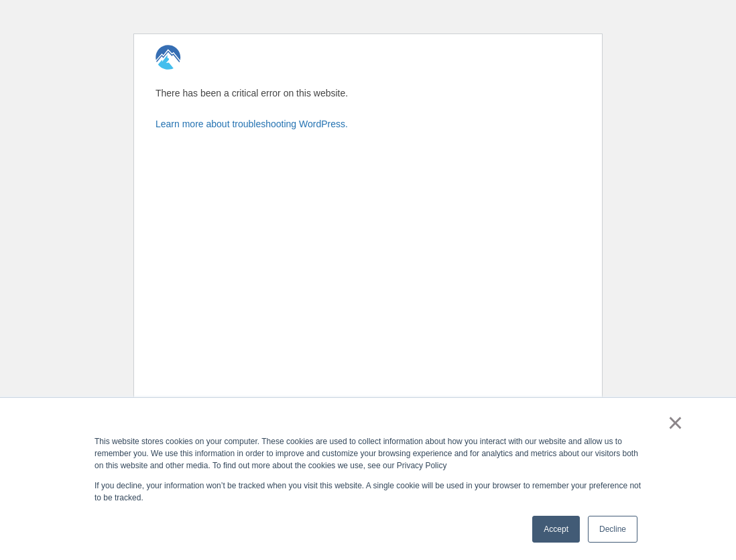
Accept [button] (556, 529)
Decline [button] (613, 529)
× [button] (675, 423)
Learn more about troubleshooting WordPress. (252, 124)
